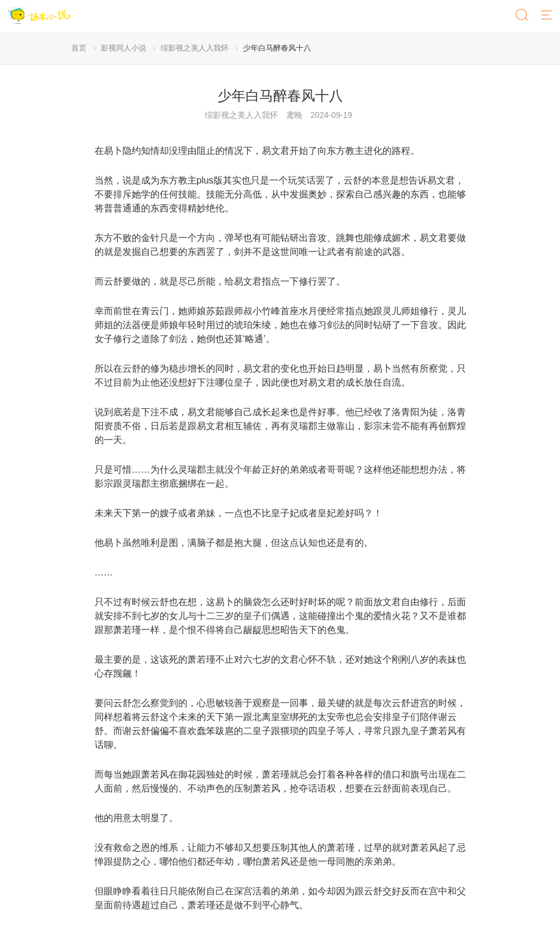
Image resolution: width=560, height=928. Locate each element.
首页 (79, 48)
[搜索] (523, 16)
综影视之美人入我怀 (195, 48)
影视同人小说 (124, 48)
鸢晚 (294, 115)
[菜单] (547, 16)
